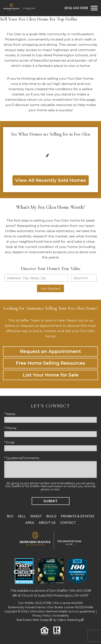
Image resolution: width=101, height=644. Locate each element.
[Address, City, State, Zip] (36, 278)
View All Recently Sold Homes (51, 180)
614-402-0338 (81, 591)
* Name (10, 414)
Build (51, 516)
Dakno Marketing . (71, 620)
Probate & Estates (77, 516)
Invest (36, 516)
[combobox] (36, 278)
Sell (22, 516)
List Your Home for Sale (50, 375)
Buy (10, 516)
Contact (68, 523)
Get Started (50, 288)
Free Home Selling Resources (50, 363)
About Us (47, 523)
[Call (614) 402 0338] (76, 8)
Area (30, 523)
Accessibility (61, 616)
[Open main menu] (94, 8)
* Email (9, 442)
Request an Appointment (50, 351)
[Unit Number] (84, 278)
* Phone (10, 428)
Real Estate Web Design (34, 620)
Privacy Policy (41, 616)
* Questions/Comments (22, 458)
